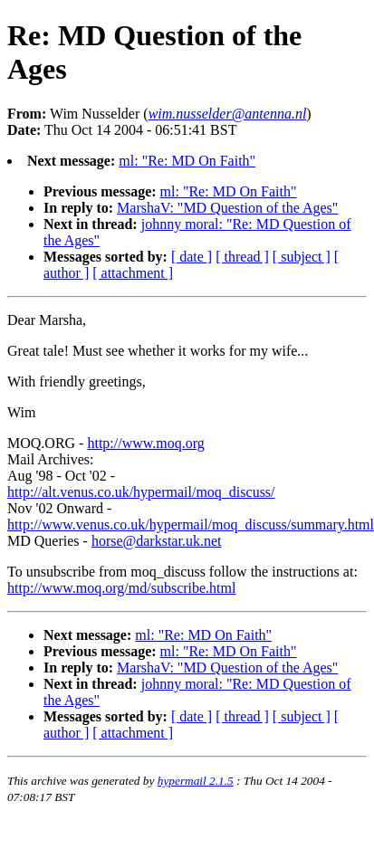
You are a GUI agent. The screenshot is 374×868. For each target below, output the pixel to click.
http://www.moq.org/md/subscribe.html (121, 588)
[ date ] (192, 257)
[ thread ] (242, 257)
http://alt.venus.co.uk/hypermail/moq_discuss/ (141, 492)
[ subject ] (302, 257)
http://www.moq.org (145, 443)
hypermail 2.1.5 (196, 781)
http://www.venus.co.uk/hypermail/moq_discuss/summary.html (191, 525)
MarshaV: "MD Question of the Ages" (227, 208)
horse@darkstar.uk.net (157, 541)
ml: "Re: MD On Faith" (187, 161)
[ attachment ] (133, 273)
